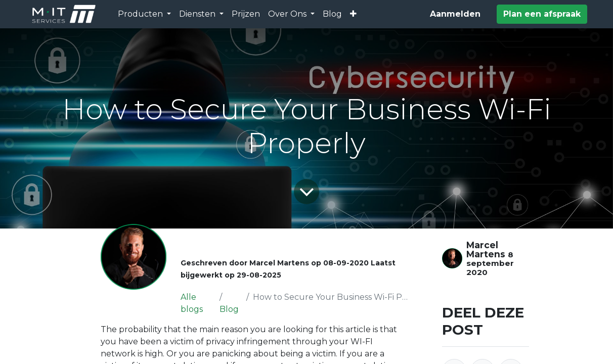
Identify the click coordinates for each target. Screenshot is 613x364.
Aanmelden (455, 14)
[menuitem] (246, 14)
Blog (229, 309)
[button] (353, 14)
